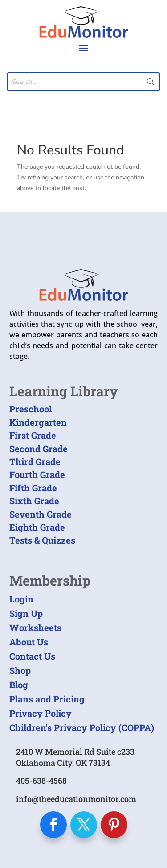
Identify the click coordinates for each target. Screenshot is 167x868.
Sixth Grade (34, 501)
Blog (19, 685)
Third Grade (35, 461)
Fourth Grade (37, 474)
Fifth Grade (33, 488)
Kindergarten (38, 422)
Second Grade (39, 449)
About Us (29, 642)
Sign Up (26, 613)
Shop (20, 670)
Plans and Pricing (47, 699)
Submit (151, 82)
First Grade (33, 435)
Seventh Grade (41, 514)
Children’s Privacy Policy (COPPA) (82, 727)
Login (21, 599)
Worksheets (35, 627)
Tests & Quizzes (42, 540)
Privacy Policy (41, 713)
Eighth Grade (37, 527)
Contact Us (32, 656)
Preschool (31, 409)
